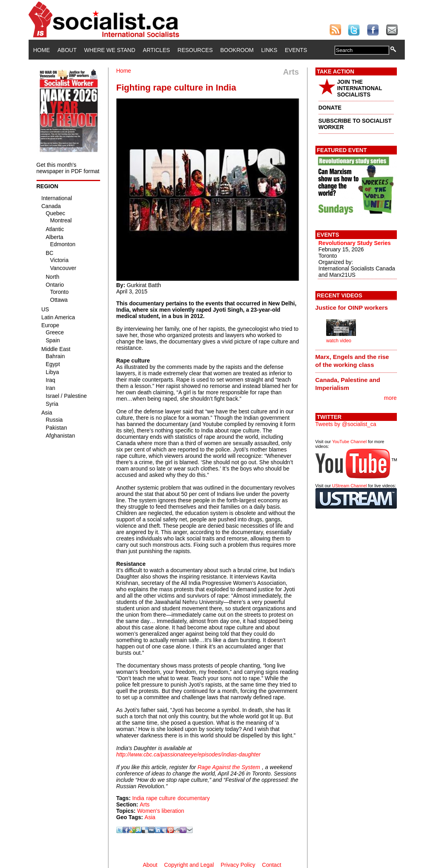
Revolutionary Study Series (355, 243)
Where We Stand (110, 50)
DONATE (330, 108)
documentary (194, 798)
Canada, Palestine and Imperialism (348, 384)
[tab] (356, 307)
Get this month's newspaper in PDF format (68, 168)
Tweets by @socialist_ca (346, 424)
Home (42, 50)
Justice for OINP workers (352, 308)
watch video (339, 341)
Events (296, 50)
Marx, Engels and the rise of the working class (352, 361)
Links (269, 50)
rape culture (161, 798)
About (67, 50)
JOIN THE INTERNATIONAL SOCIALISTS (360, 88)
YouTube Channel (349, 442)
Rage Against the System (229, 767)
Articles (157, 50)
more (390, 398)
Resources (195, 50)
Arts (145, 804)
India (138, 798)
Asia (150, 817)
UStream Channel (349, 486)
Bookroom (237, 50)
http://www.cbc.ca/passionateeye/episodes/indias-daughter (188, 754)
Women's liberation (160, 811)
